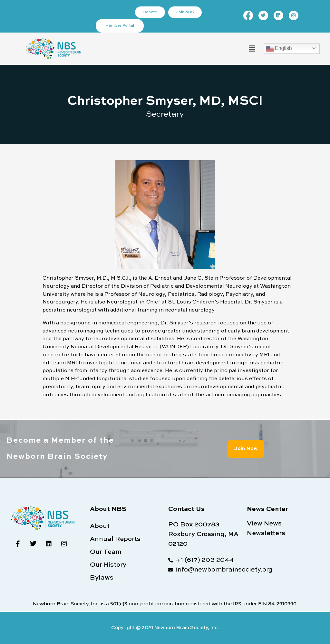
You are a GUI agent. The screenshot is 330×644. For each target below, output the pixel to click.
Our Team (106, 552)
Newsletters (266, 533)
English (279, 49)
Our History (108, 565)
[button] (252, 48)
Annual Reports (115, 539)
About (100, 526)
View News (264, 524)
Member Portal (120, 26)
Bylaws (102, 578)
